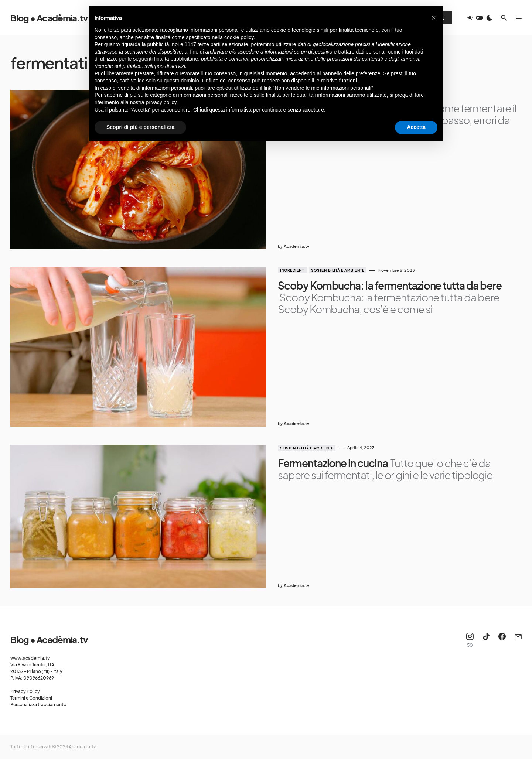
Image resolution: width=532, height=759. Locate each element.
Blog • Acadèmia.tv (49, 18)
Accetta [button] (416, 127)
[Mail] (518, 640)
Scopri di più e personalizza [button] (140, 127)
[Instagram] (470, 640)
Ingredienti (293, 270)
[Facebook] (502, 640)
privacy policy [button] (161, 102)
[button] (480, 18)
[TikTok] (486, 640)
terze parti (209, 44)
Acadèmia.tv (82, 747)
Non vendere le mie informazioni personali (323, 88)
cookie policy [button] (239, 37)
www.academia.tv (30, 658)
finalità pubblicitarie (176, 59)
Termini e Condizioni (31, 698)
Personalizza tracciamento (38, 705)
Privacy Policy (25, 691)
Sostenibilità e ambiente (338, 270)
